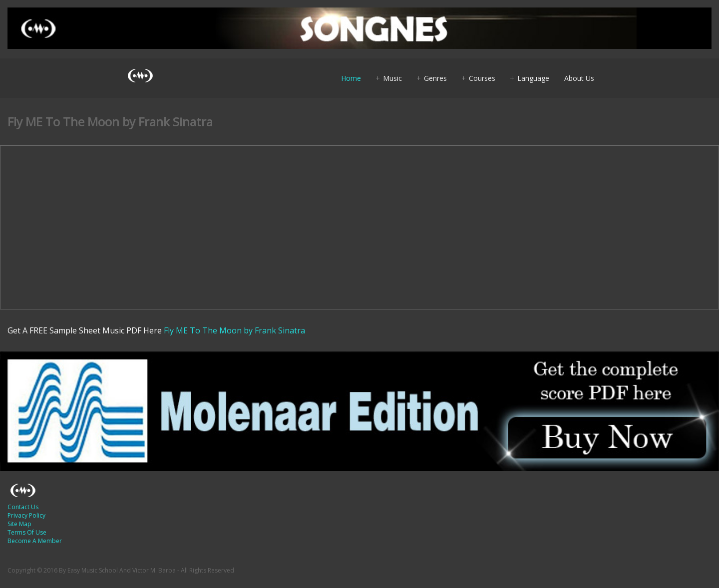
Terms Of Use (27, 532)
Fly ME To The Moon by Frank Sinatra (234, 330)
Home (351, 78)
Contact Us (23, 507)
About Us (579, 78)
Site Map (19, 524)
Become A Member (35, 541)
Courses (482, 78)
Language (533, 78)
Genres (435, 78)
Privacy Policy (26, 515)
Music (392, 78)
